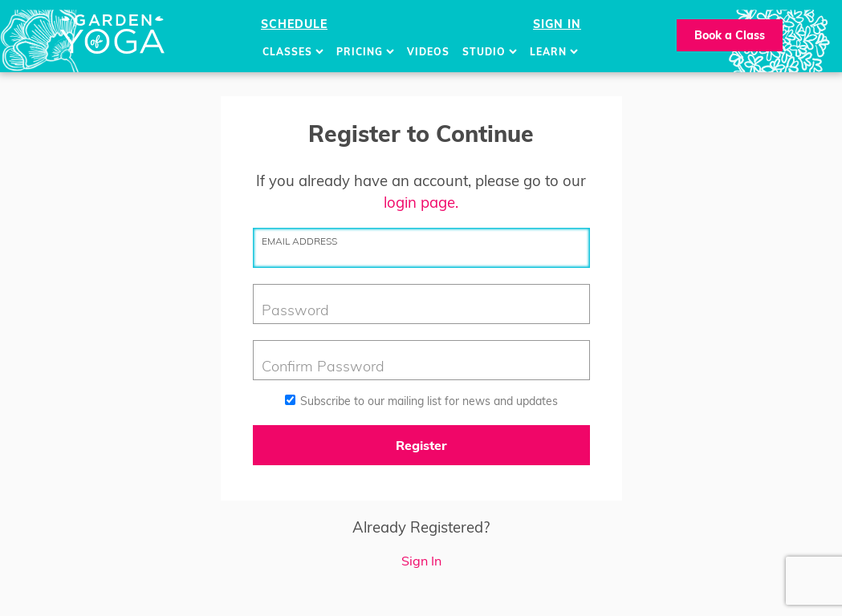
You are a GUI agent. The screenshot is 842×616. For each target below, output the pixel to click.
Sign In (557, 24)
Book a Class (730, 35)
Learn (554, 52)
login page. (421, 202)
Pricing (365, 52)
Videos (428, 52)
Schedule (294, 24)
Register (421, 445)
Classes (293, 52)
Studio (490, 52)
